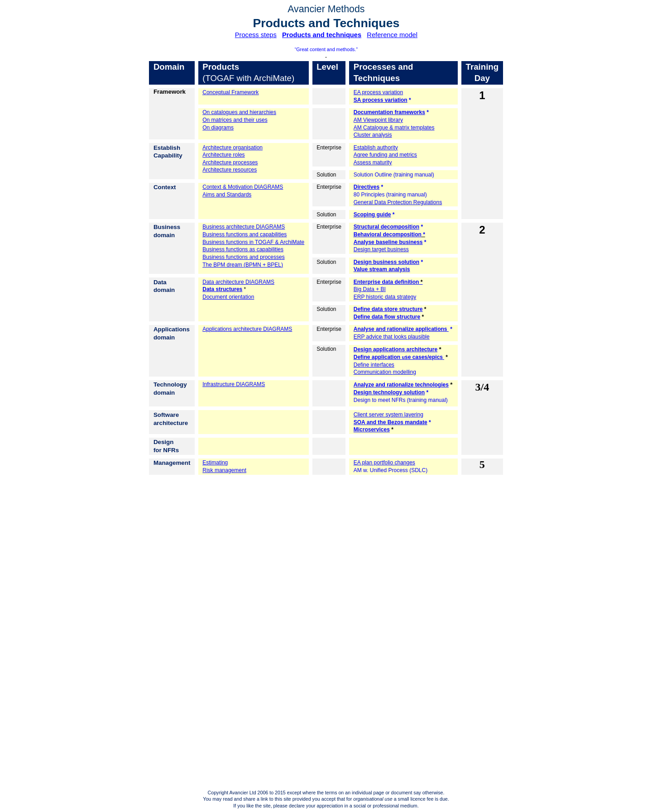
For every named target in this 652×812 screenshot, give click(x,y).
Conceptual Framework (230, 92)
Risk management (224, 470)
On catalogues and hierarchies (239, 112)
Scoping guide (372, 215)
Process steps (256, 35)
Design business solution (386, 262)
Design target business (381, 249)
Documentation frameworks (389, 112)
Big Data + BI (370, 289)
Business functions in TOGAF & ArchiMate (253, 242)
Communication (385, 372)
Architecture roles (223, 155)
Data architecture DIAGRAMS (238, 282)
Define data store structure (388, 309)
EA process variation (378, 92)
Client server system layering (388, 415)
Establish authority (376, 148)
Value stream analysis (382, 269)
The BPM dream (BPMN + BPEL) (243, 265)
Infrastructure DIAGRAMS (234, 384)
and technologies (401, 385)
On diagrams (218, 128)
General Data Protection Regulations (398, 202)
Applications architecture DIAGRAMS (247, 329)
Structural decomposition (386, 227)
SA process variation (381, 100)
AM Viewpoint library (378, 120)
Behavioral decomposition (388, 234)
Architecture (233, 148)
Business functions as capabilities (243, 249)
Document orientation (228, 297)
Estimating (215, 463)
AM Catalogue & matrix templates (394, 128)
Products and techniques (322, 35)
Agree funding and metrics (385, 155)
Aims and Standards (227, 195)
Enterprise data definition (386, 282)
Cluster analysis (373, 135)
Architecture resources (230, 170)
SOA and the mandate (391, 422)
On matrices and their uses (235, 120)
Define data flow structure (387, 317)
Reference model (392, 35)
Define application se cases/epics (399, 357)
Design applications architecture (396, 349)
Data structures (222, 289)
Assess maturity (373, 162)
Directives (367, 187)
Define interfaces (374, 365)
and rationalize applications (401, 329)
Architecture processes (230, 162)
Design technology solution (389, 392)
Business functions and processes (243, 257)
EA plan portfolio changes (384, 463)
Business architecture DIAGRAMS (244, 227)
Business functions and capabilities (244, 234)
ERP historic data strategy (385, 297)
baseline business (388, 242)
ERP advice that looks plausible (392, 337)
